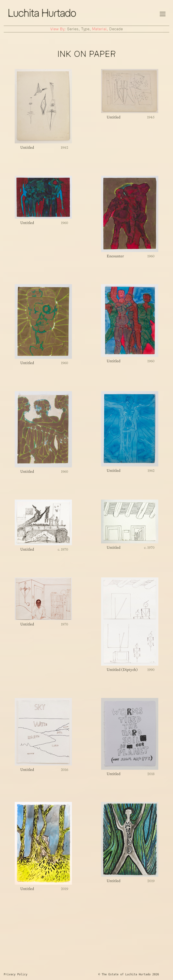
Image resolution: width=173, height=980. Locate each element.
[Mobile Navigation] (163, 13)
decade (116, 29)
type (85, 29)
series (73, 29)
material (99, 29)
